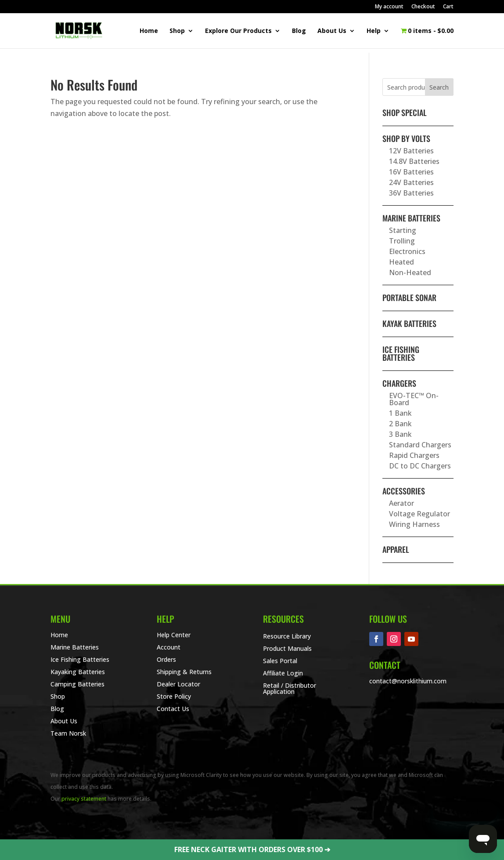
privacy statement (84, 799)
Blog (299, 31)
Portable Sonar (409, 298)
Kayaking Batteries (78, 672)
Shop (177, 31)
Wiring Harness (414, 524)
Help (374, 31)
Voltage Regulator (419, 514)
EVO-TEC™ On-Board (414, 399)
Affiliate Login (283, 673)
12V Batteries (411, 151)
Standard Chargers (420, 445)
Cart (448, 7)
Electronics (407, 251)
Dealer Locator (178, 684)
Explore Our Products (238, 31)
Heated (401, 262)
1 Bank (400, 413)
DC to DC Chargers (420, 466)
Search (439, 87)
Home (149, 31)
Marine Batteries (411, 218)
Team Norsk (68, 733)
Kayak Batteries (409, 323)
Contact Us (173, 709)
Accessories (404, 491)
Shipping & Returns (184, 672)
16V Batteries (411, 172)
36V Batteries (411, 193)
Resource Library (287, 636)
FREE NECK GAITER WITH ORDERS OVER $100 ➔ (252, 849)
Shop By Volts (406, 138)
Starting (403, 230)
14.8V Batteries (414, 161)
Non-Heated (410, 272)
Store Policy (174, 696)
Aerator (401, 503)
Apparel (396, 549)
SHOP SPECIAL (405, 112)
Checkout (423, 7)
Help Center (174, 635)
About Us (332, 31)
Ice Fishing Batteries (401, 353)
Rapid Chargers (414, 455)
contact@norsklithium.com (408, 681)
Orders (166, 659)
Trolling (402, 241)
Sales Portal (280, 661)
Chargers (399, 383)
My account (389, 7)
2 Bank (400, 424)
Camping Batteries (77, 684)
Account (169, 647)
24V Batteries (411, 182)
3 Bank (400, 434)
